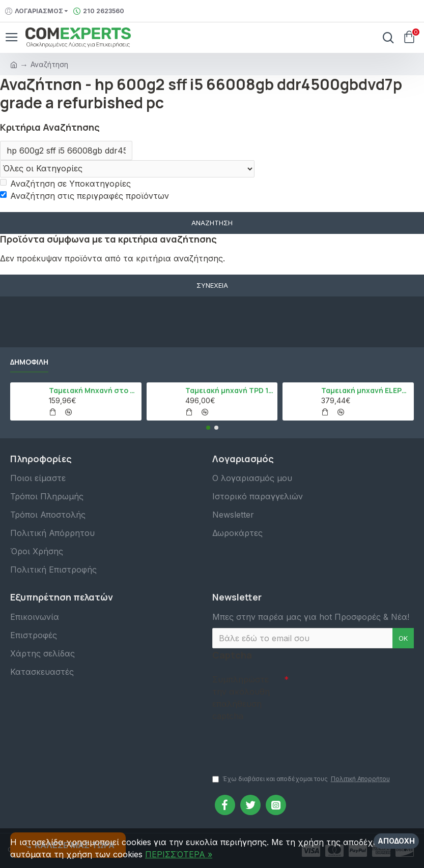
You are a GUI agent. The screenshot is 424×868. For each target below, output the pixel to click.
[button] (208, 428)
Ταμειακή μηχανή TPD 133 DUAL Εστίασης (230, 391)
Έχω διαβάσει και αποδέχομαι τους (302, 779)
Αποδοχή (396, 841)
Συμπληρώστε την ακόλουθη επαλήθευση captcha (241, 698)
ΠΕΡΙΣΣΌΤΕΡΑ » (179, 854)
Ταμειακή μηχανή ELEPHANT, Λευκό (366, 391)
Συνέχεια (212, 285)
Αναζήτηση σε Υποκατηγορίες (65, 184)
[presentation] (284, 743)
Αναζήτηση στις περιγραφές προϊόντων (84, 196)
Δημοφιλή (29, 362)
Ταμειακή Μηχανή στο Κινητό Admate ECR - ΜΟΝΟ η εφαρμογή (93, 391)
